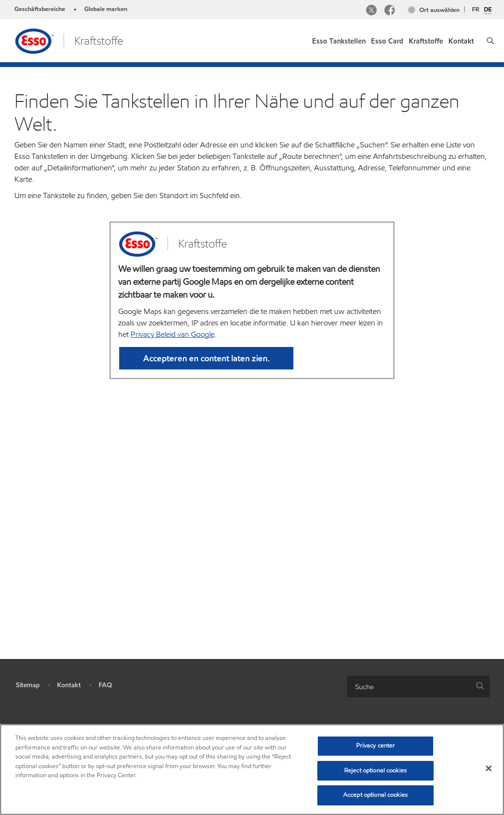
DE (488, 10)
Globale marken (106, 9)
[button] (490, 41)
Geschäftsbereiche (40, 9)
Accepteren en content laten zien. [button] (206, 375)
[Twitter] (371, 11)
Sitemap (28, 702)
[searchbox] (409, 704)
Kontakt (69, 702)
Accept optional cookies (375, 795)
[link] (339, 39)
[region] (252, 770)
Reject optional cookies (375, 770)
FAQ (105, 702)
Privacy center (376, 746)
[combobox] (418, 704)
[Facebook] (390, 11)
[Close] (489, 769)
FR (476, 10)
